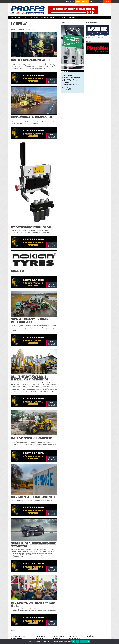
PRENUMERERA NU (82, 1)
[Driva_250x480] (72, 47)
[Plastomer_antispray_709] (98, 49)
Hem (12, 17)
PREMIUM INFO (72, 17)
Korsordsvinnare (70, 1)
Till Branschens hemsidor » (98, 37)
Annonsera (107, 1)
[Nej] (117, 641)
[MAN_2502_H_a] (34, 78)
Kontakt (99, 1)
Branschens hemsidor (41, 17)
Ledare (24, 17)
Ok (73, 641)
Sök (64, 17)
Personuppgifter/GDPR (91, 637)
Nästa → (15, 630)
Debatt (30, 17)
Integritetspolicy (85, 641)
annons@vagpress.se (74, 638)
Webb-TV (53, 17)
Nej (78, 641)
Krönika (18, 17)
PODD (59, 17)
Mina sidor (92, 1)
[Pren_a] (72, 10)
